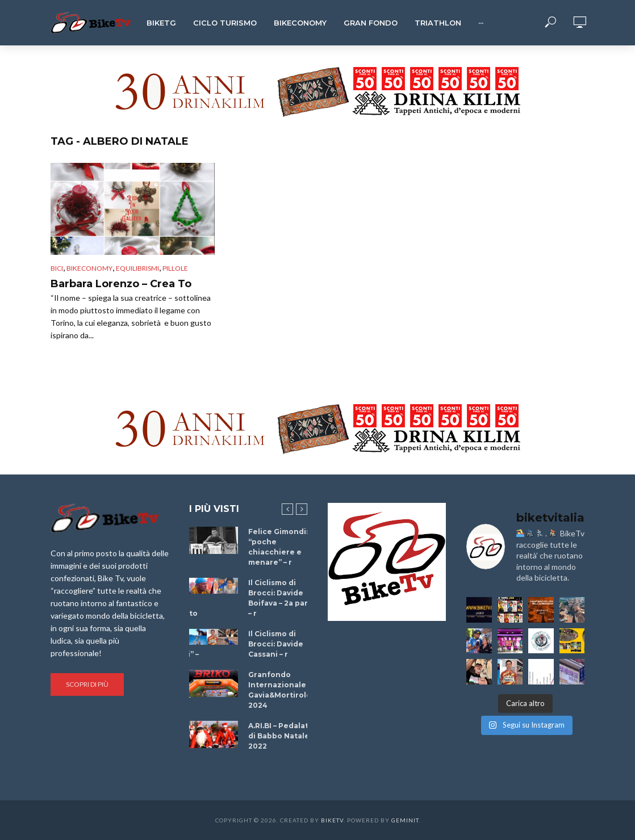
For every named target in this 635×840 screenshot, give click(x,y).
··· (481, 23)
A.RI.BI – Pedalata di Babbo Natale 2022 (281, 736)
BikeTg (161, 23)
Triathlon (438, 23)
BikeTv (332, 820)
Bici (57, 268)
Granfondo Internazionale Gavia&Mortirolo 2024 (280, 690)
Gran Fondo (371, 23)
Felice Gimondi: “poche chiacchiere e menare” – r (278, 547)
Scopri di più (87, 684)
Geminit (405, 820)
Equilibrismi (137, 268)
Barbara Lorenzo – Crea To (121, 284)
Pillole (175, 268)
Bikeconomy (300, 23)
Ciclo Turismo (225, 23)
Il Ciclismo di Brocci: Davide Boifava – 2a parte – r (282, 598)
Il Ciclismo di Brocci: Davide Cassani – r (276, 644)
